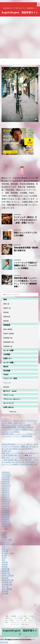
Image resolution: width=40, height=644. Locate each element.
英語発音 (6, 387)
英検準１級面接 (9, 334)
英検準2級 (7, 317)
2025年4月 (6, 472)
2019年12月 (6, 524)
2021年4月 (6, 493)
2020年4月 (6, 515)
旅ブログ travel (10, 391)
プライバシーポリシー (12, 399)
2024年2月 (6, 484)
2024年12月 (6, 475)
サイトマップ (8, 403)
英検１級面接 (8, 329)
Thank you (10, 412)
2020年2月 (6, 519)
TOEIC (6, 375)
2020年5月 (6, 513)
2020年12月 (6, 499)
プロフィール (8, 395)
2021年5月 (6, 490)
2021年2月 (6, 495)
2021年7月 (6, 488)
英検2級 (6, 312)
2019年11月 (6, 526)
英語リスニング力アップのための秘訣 (16, 425)
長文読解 (7, 371)
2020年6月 (6, 510)
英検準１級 (7, 308)
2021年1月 (6, 497)
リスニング (7, 383)
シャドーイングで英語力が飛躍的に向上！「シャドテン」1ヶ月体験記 (25, 266)
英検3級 (6, 321)
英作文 (6, 367)
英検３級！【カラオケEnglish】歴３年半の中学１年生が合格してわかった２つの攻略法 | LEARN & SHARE (20, 462)
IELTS (4, 534)
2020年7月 (6, 508)
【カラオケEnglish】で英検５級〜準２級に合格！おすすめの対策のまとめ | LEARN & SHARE (20, 449)
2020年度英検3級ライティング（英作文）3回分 (20, 444)
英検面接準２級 (9, 342)
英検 (5, 300)
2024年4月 (6, 479)
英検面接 (7, 325)
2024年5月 (6, 477)
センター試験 (8, 350)
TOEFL (4, 536)
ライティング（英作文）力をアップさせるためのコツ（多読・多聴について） (25, 220)
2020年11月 (6, 501)
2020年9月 (6, 504)
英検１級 (6, 304)
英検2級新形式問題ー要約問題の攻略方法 (17, 427)
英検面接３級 (8, 346)
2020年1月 (6, 522)
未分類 (4, 555)
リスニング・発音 (10, 378)
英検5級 (5, 567)
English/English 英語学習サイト (20, 13)
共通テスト (8, 359)
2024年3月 (6, 481)
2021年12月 (6, 486)
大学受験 (7, 354)
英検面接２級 (8, 338)
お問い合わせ (8, 407)
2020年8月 (6, 506)
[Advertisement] (20, 38)
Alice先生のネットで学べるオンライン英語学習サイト (20, 640)
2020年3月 (6, 517)
